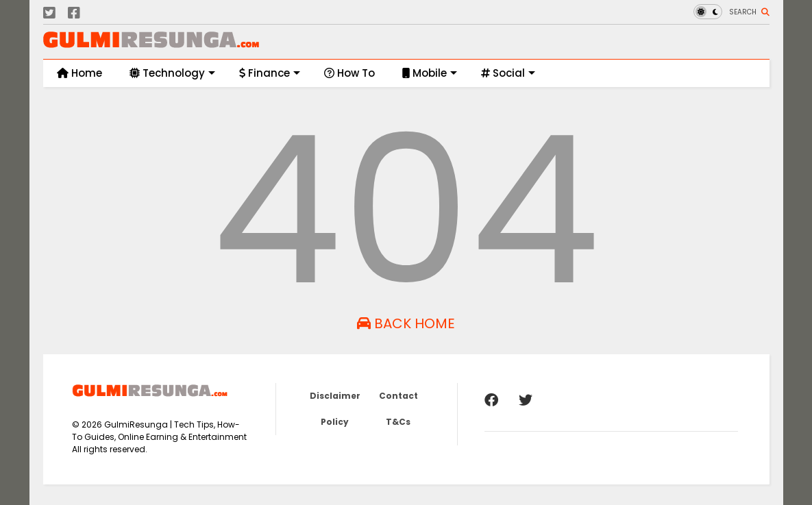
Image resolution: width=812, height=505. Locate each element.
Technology (172, 73)
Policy (335, 422)
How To (349, 73)
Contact (398, 396)
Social (508, 73)
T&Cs (398, 422)
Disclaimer (335, 396)
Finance (270, 73)
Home (79, 73)
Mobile (430, 73)
